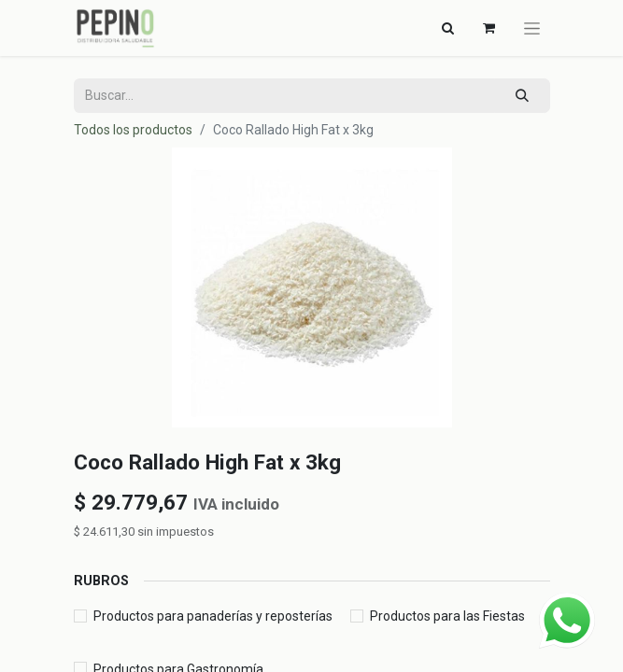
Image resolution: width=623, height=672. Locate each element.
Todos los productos (133, 130)
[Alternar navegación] (448, 28)
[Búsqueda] (522, 96)
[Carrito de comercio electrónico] (489, 28)
